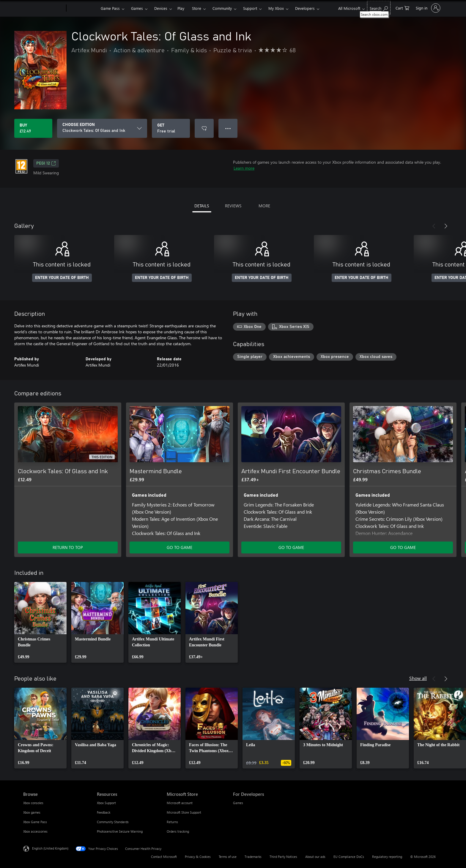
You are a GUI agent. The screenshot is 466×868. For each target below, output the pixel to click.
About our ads (315, 857)
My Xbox (276, 8)
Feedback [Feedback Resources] (104, 812)
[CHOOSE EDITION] (102, 128)
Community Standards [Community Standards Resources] (113, 822)
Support (250, 8)
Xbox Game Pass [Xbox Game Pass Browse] (35, 822)
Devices (161, 8)
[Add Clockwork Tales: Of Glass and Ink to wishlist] (204, 128)
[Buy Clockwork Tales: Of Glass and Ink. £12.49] (33, 128)
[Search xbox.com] (379, 8)
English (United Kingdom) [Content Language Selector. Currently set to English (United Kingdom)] (50, 848)
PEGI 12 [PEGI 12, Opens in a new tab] (46, 163)
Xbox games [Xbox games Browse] (32, 812)
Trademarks (253, 857)
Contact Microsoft (164, 857)
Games (137, 8)
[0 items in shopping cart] (402, 8)
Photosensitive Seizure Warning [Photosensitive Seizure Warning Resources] (120, 831)
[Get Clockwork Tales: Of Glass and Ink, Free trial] (171, 128)
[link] (40, 622)
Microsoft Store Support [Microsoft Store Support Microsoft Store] (184, 812)
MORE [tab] (264, 206)
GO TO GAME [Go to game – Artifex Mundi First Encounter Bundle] (291, 547)
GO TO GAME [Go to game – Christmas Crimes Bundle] (403, 547)
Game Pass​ (110, 8)
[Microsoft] (44, 8)
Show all (418, 678)
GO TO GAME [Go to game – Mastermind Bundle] (180, 547)
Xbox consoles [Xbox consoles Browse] (33, 803)
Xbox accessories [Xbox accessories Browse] (35, 831)
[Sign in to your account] (428, 8)
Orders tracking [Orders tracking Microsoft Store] (178, 831)
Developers (305, 8)
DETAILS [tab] (202, 206)
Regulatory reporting (387, 857)
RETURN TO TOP (68, 547)
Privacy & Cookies (198, 857)
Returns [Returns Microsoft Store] (172, 822)
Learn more (244, 168)
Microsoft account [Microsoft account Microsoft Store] (180, 803)
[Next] (446, 226)
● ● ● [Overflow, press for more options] (228, 128)
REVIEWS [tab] (233, 206)
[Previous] (434, 226)
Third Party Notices (283, 857)
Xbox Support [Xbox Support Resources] (106, 803)
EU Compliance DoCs (349, 857)
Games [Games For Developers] (238, 803)
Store (197, 8)
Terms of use (228, 857)
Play (181, 8)
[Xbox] (83, 8)
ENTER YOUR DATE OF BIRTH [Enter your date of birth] (62, 278)
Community (222, 8)
